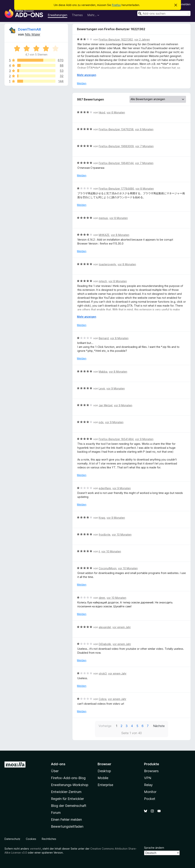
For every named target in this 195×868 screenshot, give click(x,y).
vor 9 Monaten (116, 388)
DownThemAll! (30, 29)
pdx (101, 422)
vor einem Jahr (122, 627)
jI (99, 551)
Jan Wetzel (106, 405)
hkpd (102, 112)
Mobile (103, 778)
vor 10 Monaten (122, 535)
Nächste (159, 726)
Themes (77, 15)
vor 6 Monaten (116, 112)
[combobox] (164, 13)
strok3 (103, 673)
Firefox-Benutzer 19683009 (116, 146)
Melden (82, 83)
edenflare (105, 488)
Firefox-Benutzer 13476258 (116, 129)
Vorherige (105, 726)
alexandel (105, 627)
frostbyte (105, 535)
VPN (148, 778)
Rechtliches (49, 839)
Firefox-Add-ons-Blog (68, 778)
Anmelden (184, 4)
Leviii (102, 388)
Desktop (104, 771)
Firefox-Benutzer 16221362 (116, 39)
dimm (102, 598)
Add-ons (58, 764)
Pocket (150, 799)
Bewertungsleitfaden (67, 826)
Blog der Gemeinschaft (69, 806)
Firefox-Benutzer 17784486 (116, 189)
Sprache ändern (154, 848)
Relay (148, 785)
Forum (56, 813)
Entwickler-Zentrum (66, 792)
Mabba (103, 372)
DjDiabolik (105, 644)
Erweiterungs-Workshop (70, 785)
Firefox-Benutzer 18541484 (116, 439)
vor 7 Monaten (144, 146)
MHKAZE (104, 235)
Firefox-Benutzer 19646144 (116, 163)
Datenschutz (12, 839)
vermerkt (35, 849)
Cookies (31, 839)
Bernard (104, 338)
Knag (102, 518)
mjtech (103, 281)
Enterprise (105, 785)
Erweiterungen (58, 15)
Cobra (103, 699)
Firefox (116, 5)
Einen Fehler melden (66, 820)
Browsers (151, 771)
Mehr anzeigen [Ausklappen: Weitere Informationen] (87, 75)
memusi (103, 218)
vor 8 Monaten (145, 189)
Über (55, 771)
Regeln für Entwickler (67, 799)
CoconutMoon (108, 568)
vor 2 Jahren (142, 39)
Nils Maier (32, 34)
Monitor (150, 792)
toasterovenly (107, 264)
